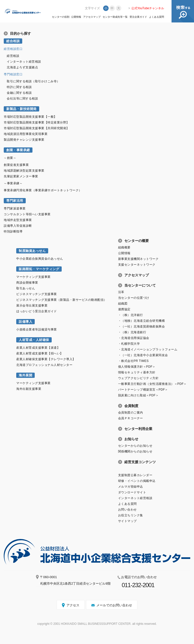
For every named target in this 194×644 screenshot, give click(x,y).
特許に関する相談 (19, 87)
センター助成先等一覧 (115, 17)
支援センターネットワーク (137, 265)
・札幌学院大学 (129, 344)
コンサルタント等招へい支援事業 (27, 214)
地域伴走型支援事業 (18, 220)
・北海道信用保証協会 (134, 338)
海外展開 (25, 375)
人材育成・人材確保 (34, 340)
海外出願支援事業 (29, 389)
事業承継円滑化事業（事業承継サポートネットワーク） (43, 190)
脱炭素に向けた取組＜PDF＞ (138, 395)
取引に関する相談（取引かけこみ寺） (33, 81)
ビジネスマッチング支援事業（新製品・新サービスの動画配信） (62, 300)
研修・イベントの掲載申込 (137, 481)
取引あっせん (26, 288)
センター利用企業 (138, 429)
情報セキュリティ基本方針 (137, 372)
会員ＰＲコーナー (131, 418)
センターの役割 (61, 17)
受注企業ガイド (138, 17)
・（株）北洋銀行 (131, 315)
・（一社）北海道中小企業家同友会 (143, 355)
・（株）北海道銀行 (132, 332)
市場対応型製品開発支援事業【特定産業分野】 (37, 122)
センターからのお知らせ (135, 446)
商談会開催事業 (27, 283)
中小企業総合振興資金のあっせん (40, 259)
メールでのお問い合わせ (114, 605)
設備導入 (25, 322)
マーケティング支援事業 (33, 277)
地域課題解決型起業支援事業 (24, 171)
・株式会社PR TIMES (133, 361)
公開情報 (76, 17)
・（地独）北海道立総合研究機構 (142, 321)
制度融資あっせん (32, 251)
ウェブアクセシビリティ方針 (138, 378)
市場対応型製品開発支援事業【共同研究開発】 (37, 128)
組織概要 (124, 247)
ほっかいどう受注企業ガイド (37, 311)
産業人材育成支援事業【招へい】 (40, 353)
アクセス (73, 605)
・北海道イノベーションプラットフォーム (148, 349)
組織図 (123, 304)
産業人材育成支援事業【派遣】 (38, 348)
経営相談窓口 (13, 49)
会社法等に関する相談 (22, 99)
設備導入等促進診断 (18, 226)
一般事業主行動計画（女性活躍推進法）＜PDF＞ (152, 384)
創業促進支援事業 (16, 165)
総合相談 (13, 41)
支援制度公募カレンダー (135, 475)
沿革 (121, 292)
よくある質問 (157, 17)
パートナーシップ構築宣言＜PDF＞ (143, 390)
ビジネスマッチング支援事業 (37, 294)
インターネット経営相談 (24, 62)
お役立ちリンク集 (131, 515)
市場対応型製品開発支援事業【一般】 (30, 117)
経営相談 (13, 56)
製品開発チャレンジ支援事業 (24, 140)
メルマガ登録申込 (131, 487)
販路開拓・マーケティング (39, 269)
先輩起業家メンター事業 (21, 176)
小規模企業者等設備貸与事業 (37, 329)
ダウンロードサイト (132, 492)
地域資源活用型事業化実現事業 (26, 134)
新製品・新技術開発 (21, 109)
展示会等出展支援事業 (32, 306)
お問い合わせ (127, 510)
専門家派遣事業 (15, 209)
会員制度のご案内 (131, 413)
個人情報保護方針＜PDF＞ (137, 367)
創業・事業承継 (18, 150)
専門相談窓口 (13, 74)
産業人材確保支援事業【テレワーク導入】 (46, 359)
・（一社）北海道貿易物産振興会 (142, 326)
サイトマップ (127, 521)
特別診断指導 (13, 231)
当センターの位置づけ (134, 298)
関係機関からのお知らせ (135, 451)
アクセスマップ (92, 17)
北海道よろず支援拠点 (22, 67)
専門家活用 (15, 201)
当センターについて (140, 285)
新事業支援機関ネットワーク (138, 259)
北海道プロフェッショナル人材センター (44, 365)
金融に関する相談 (19, 93)
